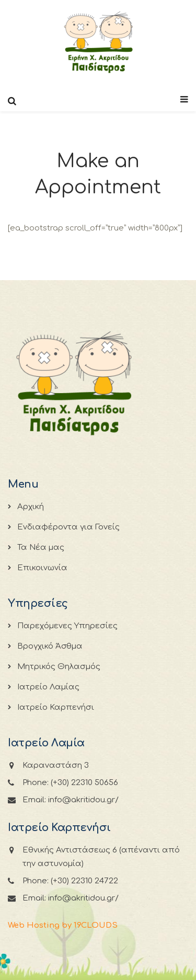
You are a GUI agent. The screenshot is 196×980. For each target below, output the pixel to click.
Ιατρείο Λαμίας (48, 687)
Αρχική (31, 507)
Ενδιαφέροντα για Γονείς (68, 527)
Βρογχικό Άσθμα (50, 646)
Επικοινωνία (42, 568)
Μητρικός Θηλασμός (59, 667)
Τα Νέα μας (41, 547)
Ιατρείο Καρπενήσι (56, 707)
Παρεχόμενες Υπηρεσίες (67, 626)
